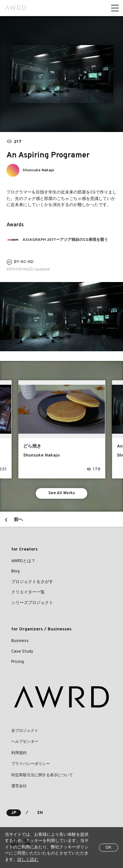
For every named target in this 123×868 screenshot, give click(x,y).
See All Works (62, 493)
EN (40, 813)
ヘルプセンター (25, 742)
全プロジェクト (25, 731)
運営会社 (19, 786)
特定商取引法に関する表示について (42, 775)
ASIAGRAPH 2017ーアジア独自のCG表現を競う (65, 240)
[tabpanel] (62, 74)
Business (20, 641)
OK (109, 848)
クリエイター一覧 (28, 592)
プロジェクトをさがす (32, 582)
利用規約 (19, 753)
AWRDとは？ (23, 561)
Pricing (18, 662)
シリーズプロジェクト (32, 603)
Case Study (22, 652)
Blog (15, 571)
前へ (18, 520)
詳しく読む (28, 860)
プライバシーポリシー (31, 764)
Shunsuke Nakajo (38, 170)
